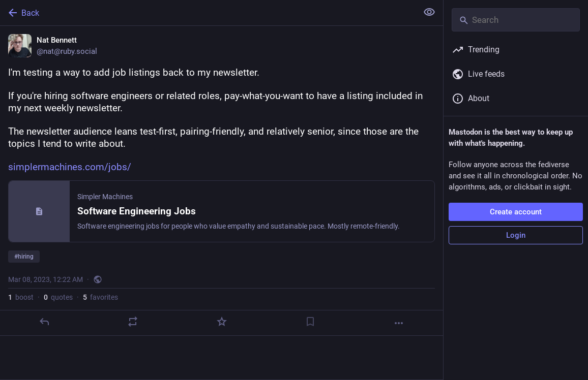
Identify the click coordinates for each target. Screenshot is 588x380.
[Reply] (44, 322)
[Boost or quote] (133, 322)
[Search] (516, 20)
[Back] (208, 13)
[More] (399, 323)
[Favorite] (222, 322)
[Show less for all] (429, 12)
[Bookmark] (310, 322)
